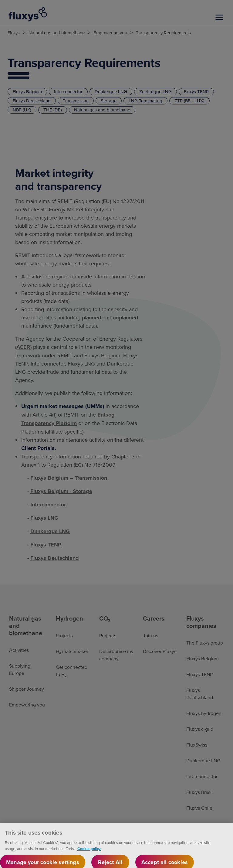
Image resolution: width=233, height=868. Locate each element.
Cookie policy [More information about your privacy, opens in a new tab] (89, 854)
